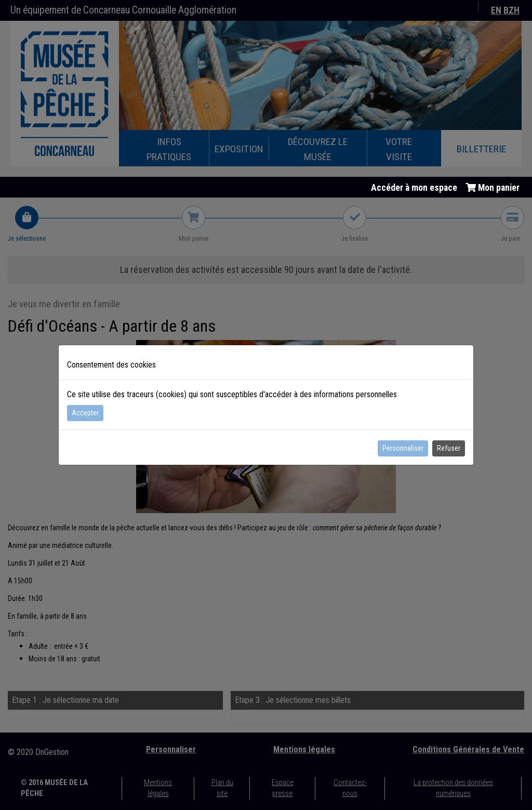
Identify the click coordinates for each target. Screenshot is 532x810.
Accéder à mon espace (414, 188)
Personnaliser (403, 448)
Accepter (85, 413)
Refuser (449, 448)
